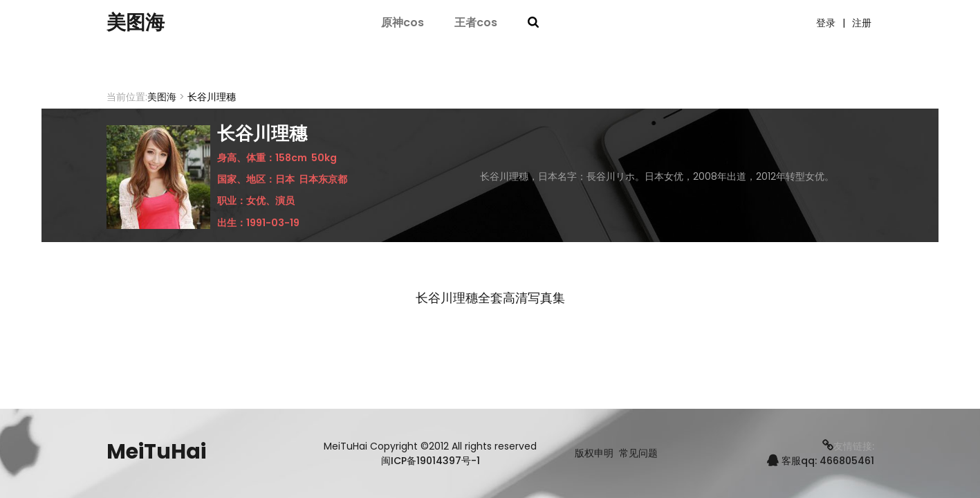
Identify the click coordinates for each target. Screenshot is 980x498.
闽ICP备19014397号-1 (431, 461)
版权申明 (594, 453)
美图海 (138, 23)
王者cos (476, 22)
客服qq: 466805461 (821, 461)
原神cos (403, 22)
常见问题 (638, 453)
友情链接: (848, 446)
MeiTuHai (156, 452)
